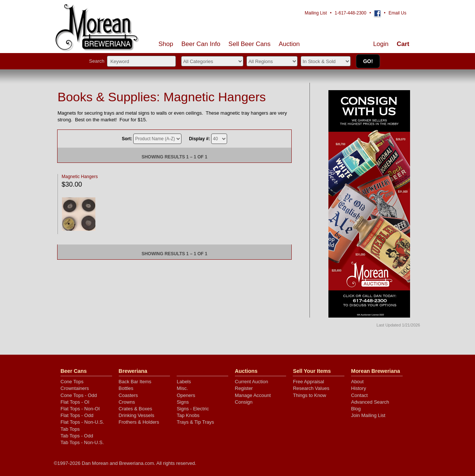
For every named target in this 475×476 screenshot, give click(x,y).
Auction (289, 44)
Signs (183, 402)
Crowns (127, 402)
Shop (166, 44)
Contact (359, 395)
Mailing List (316, 13)
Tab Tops (70, 429)
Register (244, 388)
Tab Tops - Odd (77, 436)
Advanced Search (370, 402)
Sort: (127, 139)
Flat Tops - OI (75, 402)
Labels (184, 382)
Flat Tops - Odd (77, 415)
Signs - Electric (193, 409)
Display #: (199, 139)
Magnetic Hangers (80, 177)
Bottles (126, 388)
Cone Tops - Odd (79, 395)
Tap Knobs (188, 415)
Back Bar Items (135, 382)
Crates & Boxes (135, 409)
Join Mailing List (368, 415)
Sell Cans (250, 44)
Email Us (397, 13)
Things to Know (309, 395)
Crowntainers (75, 388)
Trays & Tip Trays (195, 422)
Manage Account (253, 395)
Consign (244, 402)
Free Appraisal (308, 382)
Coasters (128, 395)
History (358, 388)
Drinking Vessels (137, 415)
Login (381, 44)
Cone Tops (72, 382)
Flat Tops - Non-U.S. (82, 422)
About (357, 382)
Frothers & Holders (139, 422)
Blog (356, 409)
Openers (186, 395)
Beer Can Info (201, 44)
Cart (403, 44)
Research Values (311, 388)
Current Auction (252, 382)
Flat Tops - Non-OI (80, 409)
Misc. (182, 388)
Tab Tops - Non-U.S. (82, 442)
